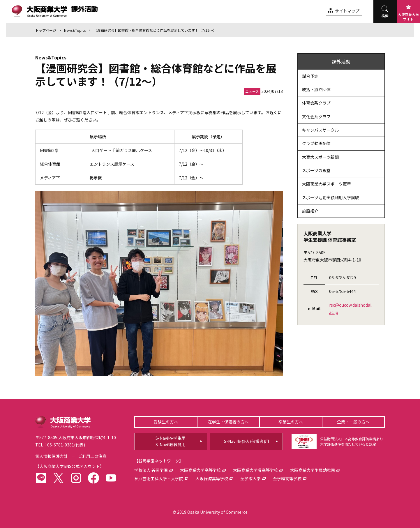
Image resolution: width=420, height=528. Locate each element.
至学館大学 (250, 478)
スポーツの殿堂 (316, 170)
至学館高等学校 (287, 478)
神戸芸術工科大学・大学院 (159, 478)
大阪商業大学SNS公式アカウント (70, 466)
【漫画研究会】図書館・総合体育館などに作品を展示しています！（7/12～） (155, 30)
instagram (76, 478)
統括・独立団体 (316, 89)
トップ (46, 30)
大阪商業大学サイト (408, 17)
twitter (59, 478)
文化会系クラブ (316, 116)
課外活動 (341, 61)
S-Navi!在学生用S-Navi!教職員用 (171, 441)
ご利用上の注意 (92, 456)
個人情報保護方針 (52, 456)
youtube (111, 478)
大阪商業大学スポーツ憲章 (327, 184)
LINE (41, 478)
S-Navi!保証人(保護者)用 (247, 441)
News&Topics (75, 30)
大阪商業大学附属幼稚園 (313, 470)
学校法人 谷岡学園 (151, 470)
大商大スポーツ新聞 (320, 157)
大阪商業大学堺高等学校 (255, 470)
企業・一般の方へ (353, 422)
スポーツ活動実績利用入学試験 (331, 197)
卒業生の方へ (291, 422)
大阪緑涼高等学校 (212, 478)
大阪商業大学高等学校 (200, 470)
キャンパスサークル (320, 130)
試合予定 (310, 76)
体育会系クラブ (316, 103)
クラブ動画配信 (316, 143)
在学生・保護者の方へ (228, 422)
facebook (93, 478)
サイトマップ (347, 11)
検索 (385, 16)
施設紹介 (310, 211)
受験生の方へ (166, 422)
